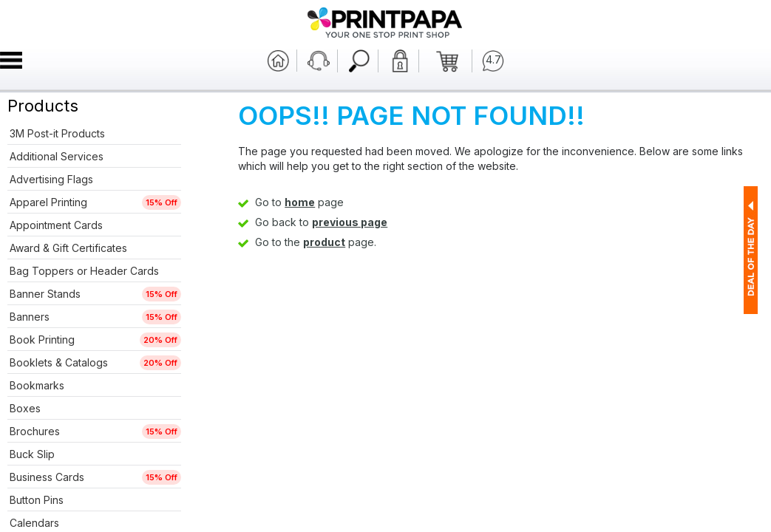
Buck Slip (32, 454)
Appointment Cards (56, 225)
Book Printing (42, 340)
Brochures (35, 431)
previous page (350, 222)
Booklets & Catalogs (59, 362)
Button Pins (37, 500)
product (324, 242)
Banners (30, 317)
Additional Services (57, 156)
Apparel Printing (48, 202)
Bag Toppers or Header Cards (84, 271)
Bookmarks (37, 385)
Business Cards (47, 477)
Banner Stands (45, 294)
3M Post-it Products (57, 133)
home (300, 202)
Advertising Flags (51, 179)
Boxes (25, 408)
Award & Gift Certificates (68, 248)
